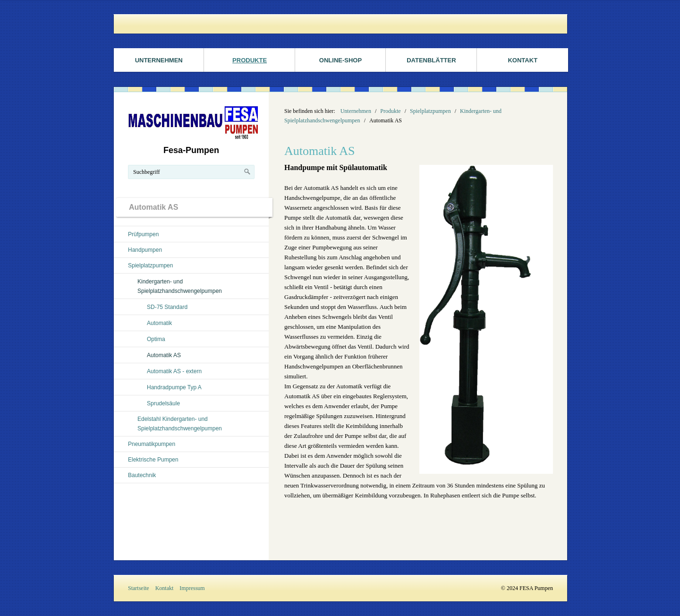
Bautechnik (142, 475)
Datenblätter (431, 60)
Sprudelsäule (163, 403)
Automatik (159, 323)
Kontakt (523, 60)
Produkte (250, 60)
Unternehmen (159, 60)
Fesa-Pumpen (191, 150)
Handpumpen (145, 250)
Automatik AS (164, 355)
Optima (156, 339)
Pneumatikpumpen (152, 444)
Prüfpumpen (143, 234)
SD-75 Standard (167, 307)
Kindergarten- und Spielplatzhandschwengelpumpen (180, 286)
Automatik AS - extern (174, 371)
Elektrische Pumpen (153, 460)
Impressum (192, 588)
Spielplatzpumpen (150, 265)
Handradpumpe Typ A (174, 387)
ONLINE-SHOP (340, 60)
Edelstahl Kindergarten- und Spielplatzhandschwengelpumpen (180, 424)
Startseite (139, 588)
